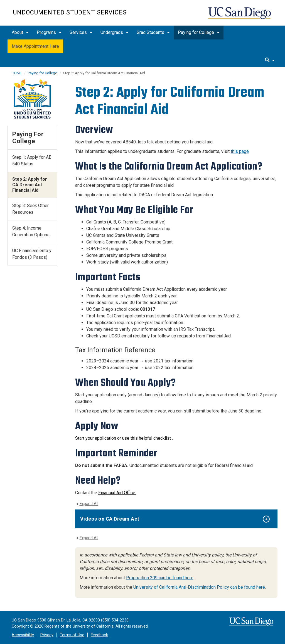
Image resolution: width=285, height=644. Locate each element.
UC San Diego (240, 16)
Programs (49, 32)
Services (81, 32)
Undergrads (114, 32)
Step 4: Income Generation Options (31, 231)
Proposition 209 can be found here (160, 578)
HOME (17, 73)
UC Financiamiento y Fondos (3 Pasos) (32, 254)
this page (240, 151)
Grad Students (153, 32)
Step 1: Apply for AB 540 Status (32, 161)
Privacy (47, 635)
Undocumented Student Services (70, 12)
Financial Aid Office (117, 493)
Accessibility (23, 635)
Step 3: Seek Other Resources (30, 209)
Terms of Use (72, 635)
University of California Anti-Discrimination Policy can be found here (199, 587)
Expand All (89, 504)
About (20, 32)
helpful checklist (155, 438)
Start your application (96, 438)
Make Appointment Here (35, 46)
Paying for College (199, 32)
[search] (270, 60)
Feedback (99, 635)
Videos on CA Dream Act (110, 519)
